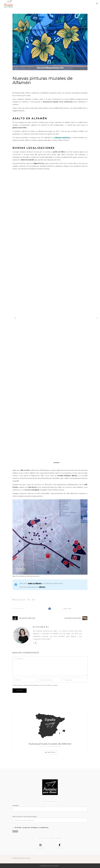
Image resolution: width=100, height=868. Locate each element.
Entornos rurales (20, 600)
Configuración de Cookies (49, 866)
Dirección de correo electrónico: (25, 816)
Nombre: (16, 805)
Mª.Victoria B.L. (19, 609)
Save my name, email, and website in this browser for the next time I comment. (36, 685)
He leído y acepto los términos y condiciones (32, 827)
